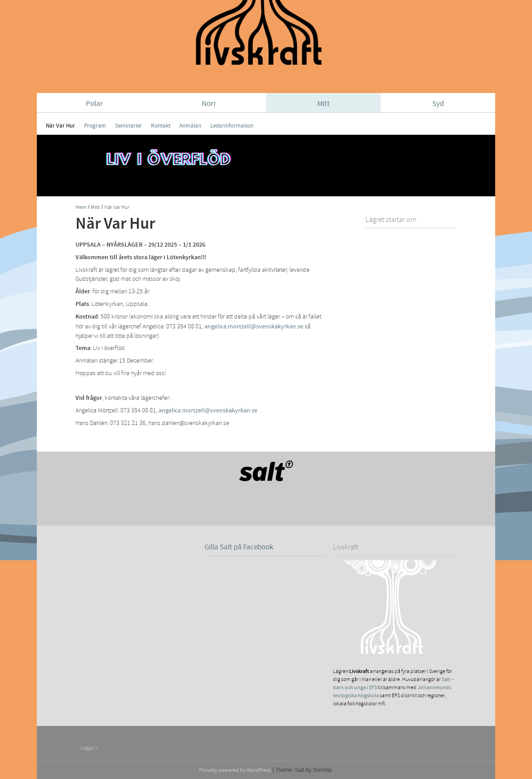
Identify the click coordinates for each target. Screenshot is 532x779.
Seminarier (129, 126)
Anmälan (190, 126)
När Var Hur (60, 126)
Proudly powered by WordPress (235, 770)
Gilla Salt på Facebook (239, 547)
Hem (81, 207)
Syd (438, 104)
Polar (94, 104)
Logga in (89, 748)
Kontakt (161, 126)
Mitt (324, 104)
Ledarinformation (232, 126)
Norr (209, 104)
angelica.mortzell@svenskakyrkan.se (254, 326)
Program (95, 126)
